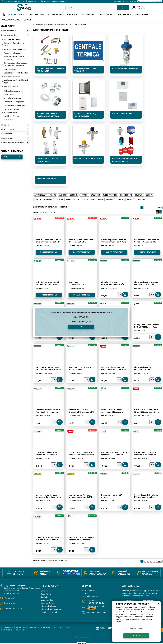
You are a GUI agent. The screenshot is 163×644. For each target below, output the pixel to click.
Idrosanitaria (88, 14)
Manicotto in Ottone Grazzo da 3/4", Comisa (81, 368)
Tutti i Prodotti (16, 14)
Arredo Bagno (106, 14)
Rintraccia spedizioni (97, 610)
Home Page (3, 15)
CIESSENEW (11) (126, 195)
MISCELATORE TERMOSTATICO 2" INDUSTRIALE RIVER (81, 283)
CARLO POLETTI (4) (110, 195)
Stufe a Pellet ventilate (12, 109)
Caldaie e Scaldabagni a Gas (13, 91)
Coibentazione (9, 95)
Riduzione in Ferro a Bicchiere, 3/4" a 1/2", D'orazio (143, 369)
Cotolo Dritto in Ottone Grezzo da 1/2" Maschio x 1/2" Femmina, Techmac (81, 411)
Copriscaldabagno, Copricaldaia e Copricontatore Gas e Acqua (15, 64)
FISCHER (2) (131, 199)
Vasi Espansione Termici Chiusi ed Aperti (16, 81)
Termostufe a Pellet (10, 113)
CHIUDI (158, 603)
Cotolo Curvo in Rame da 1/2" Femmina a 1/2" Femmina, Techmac (147, 453)
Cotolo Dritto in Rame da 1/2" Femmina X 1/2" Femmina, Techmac (49, 411)
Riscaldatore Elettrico (11, 116)
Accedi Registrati (129, 1)
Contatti (44, 595)
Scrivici (92, 606)
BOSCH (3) (74, 195)
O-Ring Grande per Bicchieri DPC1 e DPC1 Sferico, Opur (147, 325)
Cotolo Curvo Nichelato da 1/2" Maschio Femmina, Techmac (146, 496)
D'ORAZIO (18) (49, 199)
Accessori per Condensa (13, 53)
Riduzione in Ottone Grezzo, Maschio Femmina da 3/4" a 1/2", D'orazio (48, 369)
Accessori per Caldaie (12, 39)
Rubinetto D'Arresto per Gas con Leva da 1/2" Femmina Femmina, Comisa (81, 538)
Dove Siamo (46, 592)
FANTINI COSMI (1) (88, 199)
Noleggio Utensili (11, 20)
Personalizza (136, 628)
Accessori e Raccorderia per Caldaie (14, 45)
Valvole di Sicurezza (11, 86)
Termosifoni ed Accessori (13, 98)
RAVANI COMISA (69, 514)
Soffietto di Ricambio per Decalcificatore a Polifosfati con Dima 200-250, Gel (114, 369)
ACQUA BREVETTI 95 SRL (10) (45, 195)
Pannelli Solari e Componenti (14, 102)
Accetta (136, 636)
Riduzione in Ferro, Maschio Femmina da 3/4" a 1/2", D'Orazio (146, 284)
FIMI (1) (121, 199)
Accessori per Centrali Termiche (15, 49)
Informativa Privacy (49, 604)
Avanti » (159, 208)
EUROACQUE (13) (73, 199)
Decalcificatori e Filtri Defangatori (16, 73)
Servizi (27, 20)
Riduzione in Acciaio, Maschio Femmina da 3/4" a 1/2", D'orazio (114, 284)
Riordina (85, 591)
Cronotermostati (10, 69)
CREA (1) (38, 199)
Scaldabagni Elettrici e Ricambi (14, 105)
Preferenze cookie (81, 635)
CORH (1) (149, 195)
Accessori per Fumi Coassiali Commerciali (14, 58)
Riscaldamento (56, 14)
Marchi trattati (47, 598)
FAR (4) (101, 199)
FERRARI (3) (111, 199)
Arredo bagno (7, 129)
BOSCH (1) (84, 195)
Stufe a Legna (8, 120)
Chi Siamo (45, 589)
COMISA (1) (139, 195)
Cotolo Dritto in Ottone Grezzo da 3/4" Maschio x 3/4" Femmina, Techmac (47, 453)
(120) (142, 199)
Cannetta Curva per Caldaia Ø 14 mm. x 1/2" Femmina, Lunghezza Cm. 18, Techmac (114, 453)
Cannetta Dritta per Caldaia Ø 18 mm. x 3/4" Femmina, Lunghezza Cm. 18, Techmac (48, 538)
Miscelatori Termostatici (13, 77)
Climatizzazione (36, 14)
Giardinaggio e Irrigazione (13, 143)
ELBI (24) (60, 199)
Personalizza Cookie (90, 594)
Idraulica (72, 14)
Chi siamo (117, 1)
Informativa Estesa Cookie (52, 607)
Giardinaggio (142, 14)
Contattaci (10, 596)
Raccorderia (125, 14)
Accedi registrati (88, 588)
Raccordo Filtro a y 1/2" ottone (111, 494)
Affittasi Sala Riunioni (14, 607)
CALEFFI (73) (96, 195)
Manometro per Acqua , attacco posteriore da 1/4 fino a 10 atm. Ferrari (80, 496)
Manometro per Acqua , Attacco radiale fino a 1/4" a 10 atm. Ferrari (48, 496)
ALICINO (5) (63, 195)
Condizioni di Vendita (50, 610)
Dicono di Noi (11, 601)
